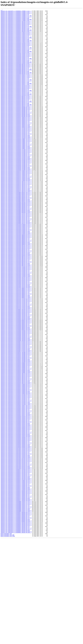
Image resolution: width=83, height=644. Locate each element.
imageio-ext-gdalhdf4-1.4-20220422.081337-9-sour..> (16, 114)
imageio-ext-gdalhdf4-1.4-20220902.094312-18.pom (15, 238)
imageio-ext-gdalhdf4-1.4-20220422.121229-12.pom (15, 161)
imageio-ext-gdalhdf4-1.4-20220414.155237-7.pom (15, 97)
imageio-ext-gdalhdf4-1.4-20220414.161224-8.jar (15, 105)
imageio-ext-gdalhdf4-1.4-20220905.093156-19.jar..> (16, 248)
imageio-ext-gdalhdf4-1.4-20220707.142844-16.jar (15, 208)
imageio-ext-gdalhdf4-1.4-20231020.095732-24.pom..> (16, 316)
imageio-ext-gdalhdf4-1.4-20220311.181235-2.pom (15, 33)
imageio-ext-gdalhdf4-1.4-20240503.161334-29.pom (15, 378)
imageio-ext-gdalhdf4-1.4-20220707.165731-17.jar (15, 221)
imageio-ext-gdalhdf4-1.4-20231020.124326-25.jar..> (16, 324)
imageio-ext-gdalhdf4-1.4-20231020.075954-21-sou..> (16, 267)
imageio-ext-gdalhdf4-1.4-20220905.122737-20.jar (15, 259)
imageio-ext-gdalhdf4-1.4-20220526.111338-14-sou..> (16, 178)
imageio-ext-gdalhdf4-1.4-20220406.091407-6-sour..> (16, 75)
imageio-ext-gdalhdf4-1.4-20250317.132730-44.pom (15, 570)
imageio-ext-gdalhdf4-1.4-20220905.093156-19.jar (15, 246)
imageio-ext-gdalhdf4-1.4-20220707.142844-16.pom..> (16, 213)
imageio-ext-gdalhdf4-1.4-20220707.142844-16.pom (15, 212)
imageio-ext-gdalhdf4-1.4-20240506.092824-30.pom (15, 391)
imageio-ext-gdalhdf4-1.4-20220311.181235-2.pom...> (16, 36)
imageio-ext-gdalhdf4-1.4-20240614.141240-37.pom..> (16, 482)
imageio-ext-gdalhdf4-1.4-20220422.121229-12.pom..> (16, 162)
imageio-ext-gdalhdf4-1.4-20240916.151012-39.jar (15, 502)
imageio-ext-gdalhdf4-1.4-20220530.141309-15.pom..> (16, 201)
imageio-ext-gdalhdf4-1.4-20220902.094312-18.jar (15, 233)
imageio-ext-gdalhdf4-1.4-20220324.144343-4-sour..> (16, 50)
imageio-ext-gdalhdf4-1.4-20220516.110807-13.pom (15, 174)
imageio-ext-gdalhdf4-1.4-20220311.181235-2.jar (15, 29)
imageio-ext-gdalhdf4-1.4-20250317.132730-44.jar (15, 566)
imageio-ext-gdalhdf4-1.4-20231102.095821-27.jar (15, 349)
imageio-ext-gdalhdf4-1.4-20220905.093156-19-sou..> (16, 242)
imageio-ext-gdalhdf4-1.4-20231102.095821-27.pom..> (16, 354)
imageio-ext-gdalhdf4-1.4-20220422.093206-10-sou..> (16, 127)
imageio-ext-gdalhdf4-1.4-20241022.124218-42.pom (15, 545)
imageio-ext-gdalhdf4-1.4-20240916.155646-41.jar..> (16, 529)
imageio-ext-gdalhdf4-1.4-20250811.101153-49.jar (15, 630)
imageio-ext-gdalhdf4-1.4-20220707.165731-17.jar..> (16, 222)
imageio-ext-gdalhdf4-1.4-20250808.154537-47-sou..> (16, 600)
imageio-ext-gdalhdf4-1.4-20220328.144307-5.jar (15, 67)
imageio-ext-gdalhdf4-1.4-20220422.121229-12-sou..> (16, 152)
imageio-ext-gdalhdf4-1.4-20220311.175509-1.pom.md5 (16, 21)
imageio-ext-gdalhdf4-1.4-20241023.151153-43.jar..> (16, 555)
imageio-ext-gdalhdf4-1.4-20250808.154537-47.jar (15, 604)
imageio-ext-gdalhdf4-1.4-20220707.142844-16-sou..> (16, 203)
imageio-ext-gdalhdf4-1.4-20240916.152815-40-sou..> (16, 511)
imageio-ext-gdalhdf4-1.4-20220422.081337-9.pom (15, 122)
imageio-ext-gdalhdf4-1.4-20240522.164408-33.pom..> (16, 431)
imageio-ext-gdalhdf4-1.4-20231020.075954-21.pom (15, 276)
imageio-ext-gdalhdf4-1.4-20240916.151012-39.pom (15, 506)
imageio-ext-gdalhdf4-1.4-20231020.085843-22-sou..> (16, 280)
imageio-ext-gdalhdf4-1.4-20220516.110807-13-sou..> (16, 165)
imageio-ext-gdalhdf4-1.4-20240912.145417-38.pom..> (16, 495)
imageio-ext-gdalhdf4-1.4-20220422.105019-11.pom (15, 148)
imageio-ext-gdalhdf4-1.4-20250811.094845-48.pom (15, 622)
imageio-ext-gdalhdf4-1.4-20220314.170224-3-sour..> (16, 37)
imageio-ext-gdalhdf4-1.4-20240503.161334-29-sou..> (16, 370)
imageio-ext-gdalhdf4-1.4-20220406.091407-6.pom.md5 (16, 85)
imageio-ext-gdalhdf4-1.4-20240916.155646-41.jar (15, 528)
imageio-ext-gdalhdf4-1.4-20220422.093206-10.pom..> (16, 137)
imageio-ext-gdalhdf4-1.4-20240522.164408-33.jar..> (16, 427)
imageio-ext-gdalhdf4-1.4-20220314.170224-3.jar (15, 41)
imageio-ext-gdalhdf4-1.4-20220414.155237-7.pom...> (16, 100)
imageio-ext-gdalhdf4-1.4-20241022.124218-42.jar (15, 540)
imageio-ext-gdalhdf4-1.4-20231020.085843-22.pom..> (16, 290)
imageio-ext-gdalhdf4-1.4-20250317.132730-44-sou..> (16, 562)
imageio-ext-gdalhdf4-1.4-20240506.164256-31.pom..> (16, 405)
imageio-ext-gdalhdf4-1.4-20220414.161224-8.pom (15, 110)
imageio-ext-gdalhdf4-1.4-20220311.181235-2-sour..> (16, 24)
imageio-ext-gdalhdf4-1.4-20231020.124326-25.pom (15, 327)
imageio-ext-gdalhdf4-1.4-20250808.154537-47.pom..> (16, 610)
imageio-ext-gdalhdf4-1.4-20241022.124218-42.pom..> (16, 546)
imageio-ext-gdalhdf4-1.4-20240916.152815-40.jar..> (16, 516)
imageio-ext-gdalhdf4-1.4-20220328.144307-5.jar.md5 (16, 68)
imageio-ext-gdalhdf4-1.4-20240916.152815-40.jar (15, 515)
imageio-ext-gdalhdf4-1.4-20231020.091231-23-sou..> (16, 293)
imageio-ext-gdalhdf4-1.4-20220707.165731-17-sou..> (16, 216)
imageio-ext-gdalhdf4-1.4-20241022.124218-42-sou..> (16, 536)
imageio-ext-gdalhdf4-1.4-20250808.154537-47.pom (15, 609)
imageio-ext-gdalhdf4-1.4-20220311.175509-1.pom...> (16, 23)
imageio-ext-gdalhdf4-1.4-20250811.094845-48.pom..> (16, 623)
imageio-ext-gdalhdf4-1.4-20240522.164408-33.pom (15, 430)
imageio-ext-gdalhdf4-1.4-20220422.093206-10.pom (15, 135)
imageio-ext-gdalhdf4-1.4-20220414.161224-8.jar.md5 (16, 107)
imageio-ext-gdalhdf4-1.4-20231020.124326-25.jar (15, 323)
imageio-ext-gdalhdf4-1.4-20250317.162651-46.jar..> (16, 593)
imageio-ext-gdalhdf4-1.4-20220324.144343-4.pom (15, 58)
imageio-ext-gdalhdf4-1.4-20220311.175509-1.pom (15, 20)
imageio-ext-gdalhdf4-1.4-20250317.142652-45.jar (15, 579)
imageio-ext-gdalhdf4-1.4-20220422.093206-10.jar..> (16, 132)
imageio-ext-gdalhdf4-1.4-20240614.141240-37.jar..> (16, 478)
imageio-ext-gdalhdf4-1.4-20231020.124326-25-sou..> (16, 319)
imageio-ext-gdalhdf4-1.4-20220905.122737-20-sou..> (16, 255)
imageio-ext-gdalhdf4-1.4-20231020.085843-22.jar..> (16, 286)
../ (2, 10)
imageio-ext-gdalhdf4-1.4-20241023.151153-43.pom (15, 558)
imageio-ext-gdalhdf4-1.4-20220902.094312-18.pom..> (16, 239)
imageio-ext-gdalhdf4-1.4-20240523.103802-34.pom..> (16, 444)
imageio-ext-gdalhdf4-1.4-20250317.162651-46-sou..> (16, 587)
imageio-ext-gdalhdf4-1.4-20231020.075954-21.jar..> (16, 273)
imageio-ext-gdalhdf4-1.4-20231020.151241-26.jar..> (16, 337)
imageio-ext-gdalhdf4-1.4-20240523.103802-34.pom (15, 442)
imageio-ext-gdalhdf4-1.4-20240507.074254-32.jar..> (16, 414)
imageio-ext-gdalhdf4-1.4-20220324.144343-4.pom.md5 (16, 60)
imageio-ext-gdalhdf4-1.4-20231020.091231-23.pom (15, 302)
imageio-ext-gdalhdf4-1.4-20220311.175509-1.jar (15, 16)
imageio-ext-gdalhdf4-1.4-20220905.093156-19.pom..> (16, 252)
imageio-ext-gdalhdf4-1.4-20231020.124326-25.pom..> (16, 329)
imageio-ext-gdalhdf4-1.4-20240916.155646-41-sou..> (16, 523)
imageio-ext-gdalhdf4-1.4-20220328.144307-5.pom (15, 71)
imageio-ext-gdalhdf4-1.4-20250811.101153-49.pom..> (16, 636)
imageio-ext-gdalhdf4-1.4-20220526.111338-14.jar (15, 182)
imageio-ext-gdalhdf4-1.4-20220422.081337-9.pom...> (16, 125)
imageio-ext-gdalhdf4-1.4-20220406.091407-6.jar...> (16, 83)
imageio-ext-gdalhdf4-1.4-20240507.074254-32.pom (15, 417)
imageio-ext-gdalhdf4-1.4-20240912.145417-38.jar (15, 489)
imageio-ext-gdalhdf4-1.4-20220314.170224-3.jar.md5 (16, 43)
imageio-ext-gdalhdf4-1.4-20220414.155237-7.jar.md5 (16, 94)
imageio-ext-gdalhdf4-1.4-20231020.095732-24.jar (15, 310)
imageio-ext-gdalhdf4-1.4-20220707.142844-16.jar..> (16, 209)
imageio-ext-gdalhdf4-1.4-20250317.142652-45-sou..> (16, 575)
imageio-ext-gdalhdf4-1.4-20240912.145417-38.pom (15, 494)
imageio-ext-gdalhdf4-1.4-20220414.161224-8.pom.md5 (16, 111)
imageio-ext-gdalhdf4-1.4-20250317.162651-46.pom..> (16, 597)
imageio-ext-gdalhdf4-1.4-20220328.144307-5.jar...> (16, 70)
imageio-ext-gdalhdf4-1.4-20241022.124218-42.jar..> (16, 542)
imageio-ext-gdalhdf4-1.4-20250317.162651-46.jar (15, 592)
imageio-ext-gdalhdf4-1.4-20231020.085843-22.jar (15, 285)
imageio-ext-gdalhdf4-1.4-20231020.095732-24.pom (15, 314)
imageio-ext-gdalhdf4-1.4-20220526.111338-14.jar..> (16, 184)
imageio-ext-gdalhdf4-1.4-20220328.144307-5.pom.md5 (16, 73)
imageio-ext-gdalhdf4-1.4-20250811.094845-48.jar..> (16, 619)
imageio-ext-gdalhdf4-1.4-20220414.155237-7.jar (15, 93)
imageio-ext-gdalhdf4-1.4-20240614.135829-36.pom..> (16, 469)
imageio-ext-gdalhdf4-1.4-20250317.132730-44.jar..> (16, 568)
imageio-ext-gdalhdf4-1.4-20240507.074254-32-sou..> (16, 408)
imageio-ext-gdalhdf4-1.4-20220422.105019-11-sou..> (16, 139)
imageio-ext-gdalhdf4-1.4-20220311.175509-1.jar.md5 (16, 17)
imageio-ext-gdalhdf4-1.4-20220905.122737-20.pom (15, 263)
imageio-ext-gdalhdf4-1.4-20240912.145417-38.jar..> (16, 491)
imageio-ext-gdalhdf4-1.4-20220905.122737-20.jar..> (16, 260)
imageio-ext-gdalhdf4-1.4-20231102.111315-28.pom (15, 366)
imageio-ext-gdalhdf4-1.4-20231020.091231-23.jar (15, 297)
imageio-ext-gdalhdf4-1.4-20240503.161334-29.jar (15, 374)
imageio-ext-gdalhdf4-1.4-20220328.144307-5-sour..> (16, 63)
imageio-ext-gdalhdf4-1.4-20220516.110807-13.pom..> (16, 175)
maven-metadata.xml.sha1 (8, 641)
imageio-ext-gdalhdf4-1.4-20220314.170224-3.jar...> (16, 44)
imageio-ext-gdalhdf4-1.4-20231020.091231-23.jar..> (16, 299)
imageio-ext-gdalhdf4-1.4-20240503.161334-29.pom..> (16, 380)
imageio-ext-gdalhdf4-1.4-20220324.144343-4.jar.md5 (16, 56)
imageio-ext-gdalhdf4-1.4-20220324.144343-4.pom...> (16, 61)
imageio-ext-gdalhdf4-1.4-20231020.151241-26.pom (15, 340)
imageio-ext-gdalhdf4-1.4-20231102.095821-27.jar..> (16, 350)
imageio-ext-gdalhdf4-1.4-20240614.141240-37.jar (15, 477)
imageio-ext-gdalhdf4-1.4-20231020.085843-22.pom (15, 289)
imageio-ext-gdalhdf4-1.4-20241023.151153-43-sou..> (16, 549)
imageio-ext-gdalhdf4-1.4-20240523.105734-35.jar (15, 451)
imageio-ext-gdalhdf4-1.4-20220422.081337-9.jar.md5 (16, 120)
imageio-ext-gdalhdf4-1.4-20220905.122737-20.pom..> (16, 265)
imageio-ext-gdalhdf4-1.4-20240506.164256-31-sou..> (16, 395)
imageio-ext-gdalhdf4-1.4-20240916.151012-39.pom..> (16, 508)
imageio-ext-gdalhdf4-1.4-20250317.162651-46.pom (15, 596)
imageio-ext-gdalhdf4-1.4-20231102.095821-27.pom (15, 353)
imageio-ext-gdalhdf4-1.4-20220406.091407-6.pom (15, 84)
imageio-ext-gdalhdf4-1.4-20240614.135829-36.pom (15, 468)
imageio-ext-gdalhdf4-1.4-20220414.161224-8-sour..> (16, 101)
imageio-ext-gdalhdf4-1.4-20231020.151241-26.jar (15, 336)
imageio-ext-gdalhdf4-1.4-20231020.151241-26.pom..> (16, 341)
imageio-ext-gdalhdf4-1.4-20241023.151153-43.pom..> (16, 559)
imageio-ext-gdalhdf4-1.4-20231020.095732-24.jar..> (16, 312)
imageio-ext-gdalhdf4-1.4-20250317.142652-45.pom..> (16, 585)
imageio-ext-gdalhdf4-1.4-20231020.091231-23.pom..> (16, 303)
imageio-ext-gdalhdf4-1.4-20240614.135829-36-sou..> (16, 459)
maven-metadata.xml (6, 639)
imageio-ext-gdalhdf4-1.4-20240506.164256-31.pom (15, 404)
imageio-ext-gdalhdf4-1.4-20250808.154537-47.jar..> (16, 606)
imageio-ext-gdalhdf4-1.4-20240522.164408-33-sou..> (16, 421)
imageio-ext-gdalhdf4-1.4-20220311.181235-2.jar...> (16, 31)
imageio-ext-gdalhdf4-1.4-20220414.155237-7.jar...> (16, 95)
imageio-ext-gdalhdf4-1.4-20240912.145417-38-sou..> (16, 485)
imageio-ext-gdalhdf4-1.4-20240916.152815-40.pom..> (16, 521)
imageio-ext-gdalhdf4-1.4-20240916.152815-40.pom (15, 519)
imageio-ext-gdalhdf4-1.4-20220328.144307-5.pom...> (16, 74)
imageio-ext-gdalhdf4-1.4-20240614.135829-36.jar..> (16, 465)
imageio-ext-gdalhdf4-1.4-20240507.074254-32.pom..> (16, 418)
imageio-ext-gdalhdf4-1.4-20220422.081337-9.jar (15, 118)
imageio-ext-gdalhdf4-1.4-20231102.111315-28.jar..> (16, 363)
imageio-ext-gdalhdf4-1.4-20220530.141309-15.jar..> (16, 196)
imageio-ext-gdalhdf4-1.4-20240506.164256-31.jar (15, 400)
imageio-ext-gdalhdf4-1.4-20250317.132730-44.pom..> (16, 572)
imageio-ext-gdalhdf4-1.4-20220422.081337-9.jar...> (16, 121)
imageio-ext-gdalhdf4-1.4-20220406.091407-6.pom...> (16, 87)
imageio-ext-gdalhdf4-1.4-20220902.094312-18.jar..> (16, 235)
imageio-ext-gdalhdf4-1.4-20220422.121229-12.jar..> (16, 158)
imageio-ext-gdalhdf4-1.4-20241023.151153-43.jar (15, 553)
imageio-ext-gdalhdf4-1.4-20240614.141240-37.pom (15, 481)
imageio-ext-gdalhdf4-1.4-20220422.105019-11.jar (15, 144)
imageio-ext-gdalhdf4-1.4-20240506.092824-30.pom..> (16, 393)
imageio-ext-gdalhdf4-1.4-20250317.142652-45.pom (15, 583)
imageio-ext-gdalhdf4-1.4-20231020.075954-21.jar (15, 272)
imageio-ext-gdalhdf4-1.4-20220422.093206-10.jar (15, 131)
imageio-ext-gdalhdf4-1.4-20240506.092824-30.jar (15, 387)
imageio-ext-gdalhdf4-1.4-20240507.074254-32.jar (15, 413)
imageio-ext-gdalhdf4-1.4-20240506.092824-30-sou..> (16, 383)
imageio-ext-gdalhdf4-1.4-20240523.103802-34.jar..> (16, 440)
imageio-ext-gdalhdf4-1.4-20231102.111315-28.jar (15, 361)
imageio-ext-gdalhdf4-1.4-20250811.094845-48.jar (15, 617)
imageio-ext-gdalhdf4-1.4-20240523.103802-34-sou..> (16, 434)
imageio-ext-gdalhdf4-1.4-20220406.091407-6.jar (15, 80)
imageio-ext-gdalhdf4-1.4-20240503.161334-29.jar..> (16, 376)
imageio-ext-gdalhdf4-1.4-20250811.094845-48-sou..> (16, 613)
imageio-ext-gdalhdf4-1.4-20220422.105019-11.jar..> (16, 145)
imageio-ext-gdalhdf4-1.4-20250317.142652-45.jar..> (16, 580)
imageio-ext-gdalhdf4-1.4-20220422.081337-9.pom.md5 (16, 124)
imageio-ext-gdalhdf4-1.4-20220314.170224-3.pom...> (16, 48)
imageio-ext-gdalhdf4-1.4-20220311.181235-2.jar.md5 (16, 30)
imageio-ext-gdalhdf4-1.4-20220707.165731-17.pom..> (16, 226)
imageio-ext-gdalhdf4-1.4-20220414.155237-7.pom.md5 (16, 98)
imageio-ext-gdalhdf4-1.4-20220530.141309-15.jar (15, 195)
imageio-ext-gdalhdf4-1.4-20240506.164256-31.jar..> (16, 401)
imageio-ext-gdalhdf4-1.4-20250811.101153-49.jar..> (16, 632)
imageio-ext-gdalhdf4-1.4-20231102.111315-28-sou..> (16, 357)
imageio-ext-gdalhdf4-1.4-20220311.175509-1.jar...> (16, 19)
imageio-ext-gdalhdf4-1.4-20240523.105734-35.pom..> (16, 457)
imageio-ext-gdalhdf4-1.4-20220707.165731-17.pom (15, 225)
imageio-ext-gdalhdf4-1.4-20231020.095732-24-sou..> (16, 306)
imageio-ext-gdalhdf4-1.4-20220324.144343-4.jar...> (16, 57)
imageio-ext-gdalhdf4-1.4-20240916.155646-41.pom (15, 532)
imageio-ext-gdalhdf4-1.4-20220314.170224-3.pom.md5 (16, 47)
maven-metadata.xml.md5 (7, 640)
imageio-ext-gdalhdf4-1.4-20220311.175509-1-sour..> (16, 11)
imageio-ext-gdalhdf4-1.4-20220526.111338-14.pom (15, 186)
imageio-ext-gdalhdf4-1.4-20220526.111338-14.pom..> (16, 188)
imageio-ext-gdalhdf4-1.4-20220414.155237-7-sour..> (16, 88)
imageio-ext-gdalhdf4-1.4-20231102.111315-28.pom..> (16, 367)
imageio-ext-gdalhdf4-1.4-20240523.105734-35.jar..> (16, 452)
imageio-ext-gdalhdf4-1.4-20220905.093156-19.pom (15, 250)
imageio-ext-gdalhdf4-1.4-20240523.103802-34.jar (15, 438)
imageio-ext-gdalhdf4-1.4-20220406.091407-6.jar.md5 (16, 81)
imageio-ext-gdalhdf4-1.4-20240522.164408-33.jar (15, 425)
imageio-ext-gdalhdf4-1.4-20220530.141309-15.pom (15, 199)
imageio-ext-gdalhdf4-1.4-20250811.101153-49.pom (15, 634)
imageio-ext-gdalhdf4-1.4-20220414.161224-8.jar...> (16, 108)
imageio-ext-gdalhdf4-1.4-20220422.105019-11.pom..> (16, 149)
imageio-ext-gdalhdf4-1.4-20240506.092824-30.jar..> (16, 388)
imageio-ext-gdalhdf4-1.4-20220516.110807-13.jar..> (16, 171)
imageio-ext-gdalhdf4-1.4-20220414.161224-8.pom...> (16, 112)
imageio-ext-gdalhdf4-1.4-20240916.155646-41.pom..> (16, 533)
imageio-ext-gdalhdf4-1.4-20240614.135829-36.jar (15, 464)
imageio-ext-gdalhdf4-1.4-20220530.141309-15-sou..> (16, 191)
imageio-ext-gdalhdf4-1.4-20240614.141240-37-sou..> (16, 472)
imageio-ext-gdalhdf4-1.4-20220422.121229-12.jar (15, 157)
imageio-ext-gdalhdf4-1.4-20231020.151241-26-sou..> (16, 331)
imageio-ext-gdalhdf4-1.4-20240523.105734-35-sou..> (16, 447)
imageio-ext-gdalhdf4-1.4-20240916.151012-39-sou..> (16, 498)
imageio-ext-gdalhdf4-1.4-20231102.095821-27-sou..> (16, 344)
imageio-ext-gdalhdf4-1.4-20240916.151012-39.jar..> (16, 504)
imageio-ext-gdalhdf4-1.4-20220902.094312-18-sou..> (16, 229)
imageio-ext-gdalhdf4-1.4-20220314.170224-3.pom (15, 46)
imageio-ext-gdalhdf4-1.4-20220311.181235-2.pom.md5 (16, 34)
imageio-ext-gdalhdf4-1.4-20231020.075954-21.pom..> (16, 277)
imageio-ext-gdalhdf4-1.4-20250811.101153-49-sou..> (16, 626)
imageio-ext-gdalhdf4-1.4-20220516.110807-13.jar (15, 169)
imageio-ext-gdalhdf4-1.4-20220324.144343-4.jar (15, 54)
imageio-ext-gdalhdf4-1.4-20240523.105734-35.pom (15, 455)
